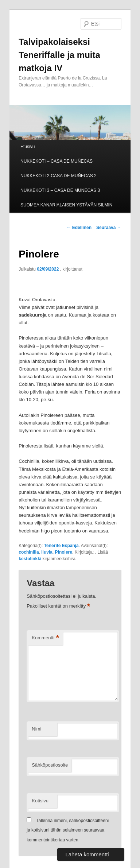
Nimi (36, 729)
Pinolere (64, 552)
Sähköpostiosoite (50, 765)
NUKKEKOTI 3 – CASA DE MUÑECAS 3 (60, 190)
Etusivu (28, 147)
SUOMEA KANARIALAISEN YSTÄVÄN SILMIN (67, 205)
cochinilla (29, 552)
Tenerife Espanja (61, 546)
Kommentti (45, 638)
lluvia (47, 552)
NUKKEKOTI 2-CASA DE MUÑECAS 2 (59, 176)
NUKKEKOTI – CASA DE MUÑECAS (57, 161)
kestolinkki (30, 559)
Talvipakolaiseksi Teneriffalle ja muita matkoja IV (59, 55)
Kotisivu (40, 801)
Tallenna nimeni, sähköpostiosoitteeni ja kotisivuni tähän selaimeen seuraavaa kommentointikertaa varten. (68, 830)
